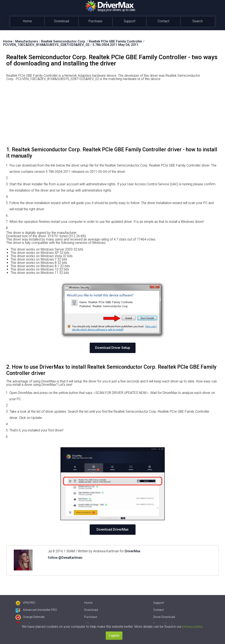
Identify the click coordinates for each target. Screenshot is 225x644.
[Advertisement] (112, 115)
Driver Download (164, 617)
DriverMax (133, 551)
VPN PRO (25, 603)
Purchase (96, 21)
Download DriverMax (112, 529)
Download (62, 21)
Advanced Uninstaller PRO (36, 610)
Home (27, 21)
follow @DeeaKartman (65, 558)
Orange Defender (30, 617)
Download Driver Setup (113, 348)
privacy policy (192, 627)
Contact (163, 21)
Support (129, 21)
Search (197, 21)
